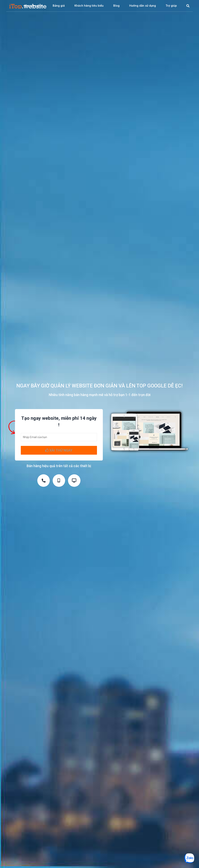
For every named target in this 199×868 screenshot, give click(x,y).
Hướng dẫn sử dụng (143, 6)
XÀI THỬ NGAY (59, 450)
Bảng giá (59, 6)
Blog (116, 6)
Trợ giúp (171, 6)
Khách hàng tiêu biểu (89, 6)
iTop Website (28, 6)
